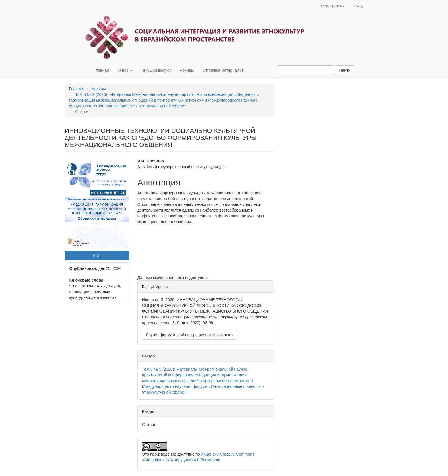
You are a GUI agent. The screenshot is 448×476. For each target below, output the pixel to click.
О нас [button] (125, 70)
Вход (358, 6)
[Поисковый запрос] (306, 70)
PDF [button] (97, 256)
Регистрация (333, 6)
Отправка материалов (223, 70)
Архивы (187, 70)
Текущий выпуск (156, 70)
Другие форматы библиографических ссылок (190, 335)
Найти (345, 70)
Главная (101, 70)
